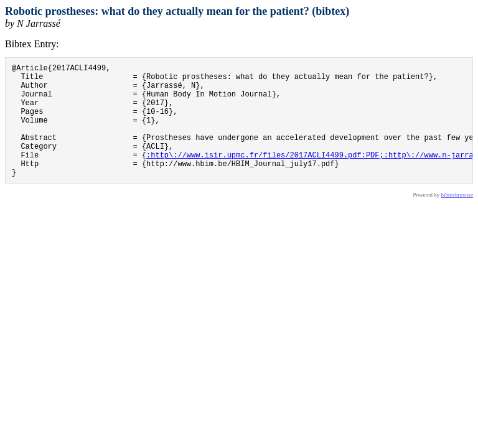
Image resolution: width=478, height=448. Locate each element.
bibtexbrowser (457, 219)
